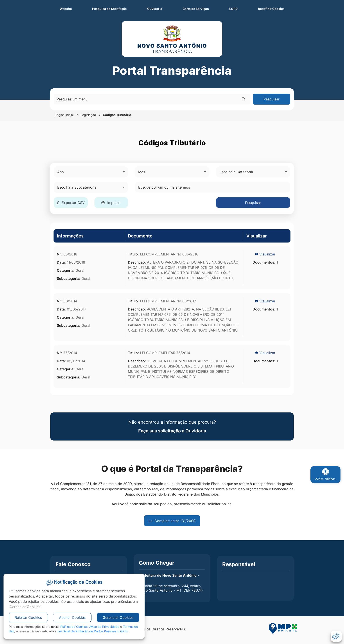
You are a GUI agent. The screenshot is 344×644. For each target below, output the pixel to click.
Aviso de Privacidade (104, 627)
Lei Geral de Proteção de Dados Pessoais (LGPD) (93, 631)
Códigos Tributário (117, 115)
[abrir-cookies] (336, 636)
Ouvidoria (155, 9)
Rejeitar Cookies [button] (28, 617)
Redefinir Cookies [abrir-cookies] (276, 8)
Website (66, 9)
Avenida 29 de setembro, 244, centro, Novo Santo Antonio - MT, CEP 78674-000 (171, 590)
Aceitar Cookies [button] (72, 617)
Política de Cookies (74, 627)
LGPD (233, 9)
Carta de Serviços (196, 9)
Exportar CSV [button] (71, 203)
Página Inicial (64, 115)
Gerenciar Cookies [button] (118, 617)
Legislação (88, 115)
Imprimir (111, 203)
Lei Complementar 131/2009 (172, 521)
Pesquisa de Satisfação (109, 9)
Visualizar (265, 254)
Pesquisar (271, 99)
